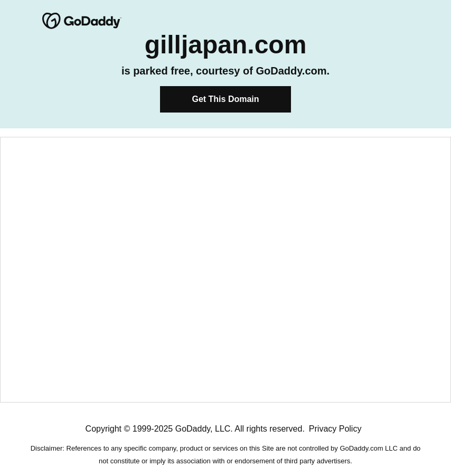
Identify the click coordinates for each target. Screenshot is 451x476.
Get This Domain (225, 99)
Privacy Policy (335, 429)
